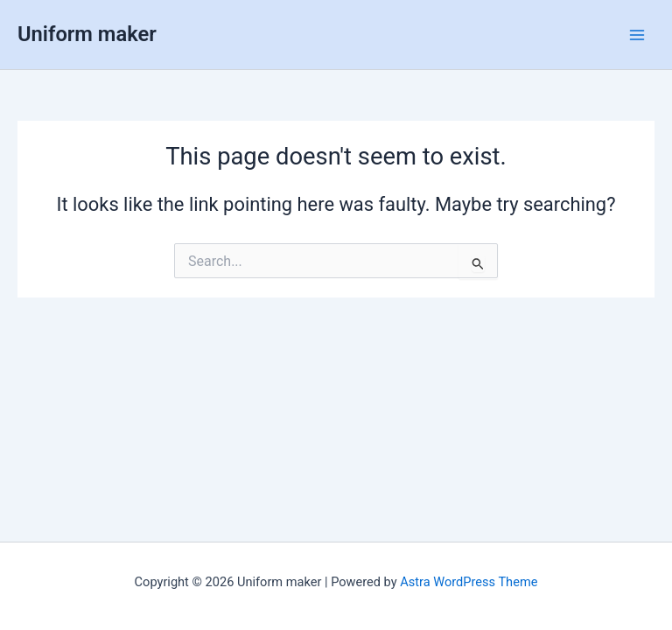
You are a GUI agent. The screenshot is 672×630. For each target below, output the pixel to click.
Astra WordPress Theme (469, 582)
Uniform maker (87, 34)
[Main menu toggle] (637, 34)
